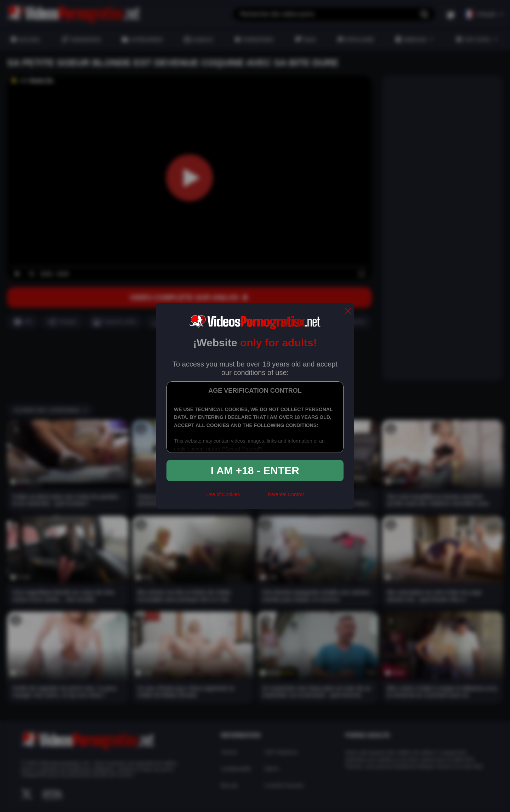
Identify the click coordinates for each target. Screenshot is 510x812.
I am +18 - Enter (255, 470)
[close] (348, 311)
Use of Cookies (223, 494)
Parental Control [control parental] (286, 494)
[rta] (254, 497)
